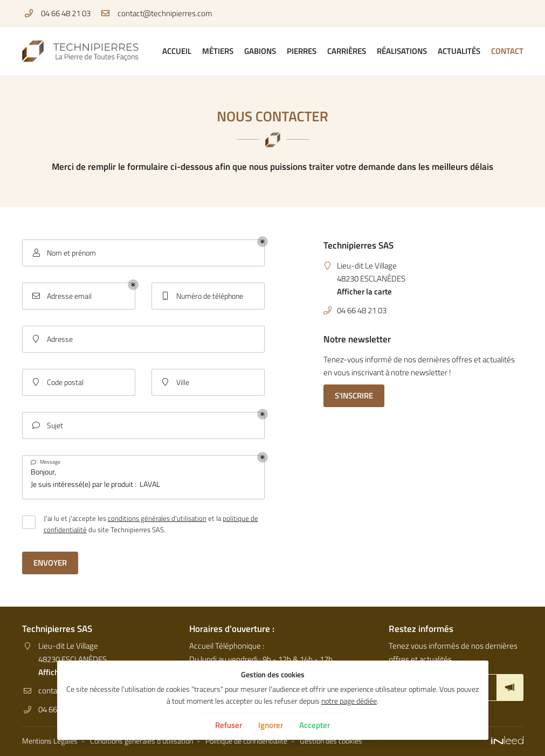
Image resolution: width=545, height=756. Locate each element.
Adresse (52, 339)
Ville (175, 383)
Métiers (218, 51)
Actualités (459, 51)
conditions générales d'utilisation (157, 518)
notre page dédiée (349, 701)
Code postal (57, 383)
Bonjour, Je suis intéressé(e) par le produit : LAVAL (143, 477)
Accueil (177, 51)
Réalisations (402, 51)
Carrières (347, 51)
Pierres (302, 51)
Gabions (260, 51)
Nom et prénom (63, 253)
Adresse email (61, 296)
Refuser (229, 725)
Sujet (47, 426)
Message (46, 462)
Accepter (315, 725)
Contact (507, 51)
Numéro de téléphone (202, 296)
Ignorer (271, 725)
